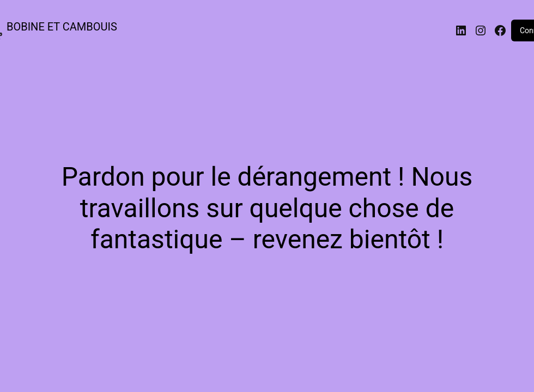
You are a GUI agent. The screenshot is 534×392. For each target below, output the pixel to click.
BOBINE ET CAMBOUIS (62, 27)
